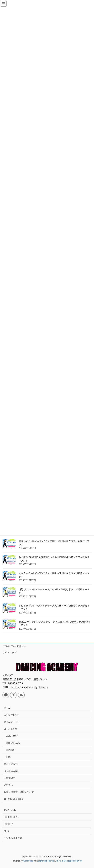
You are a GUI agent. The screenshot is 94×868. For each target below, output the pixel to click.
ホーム (7, 708)
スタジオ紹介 (11, 715)
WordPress (28, 861)
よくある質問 (11, 771)
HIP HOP (11, 750)
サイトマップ (9, 652)
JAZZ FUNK (12, 736)
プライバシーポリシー (14, 646)
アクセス (8, 785)
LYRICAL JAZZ (13, 743)
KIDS (9, 757)
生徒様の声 (9, 778)
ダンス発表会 (11, 764)
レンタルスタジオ (13, 838)
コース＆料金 (11, 729)
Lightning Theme (46, 861)
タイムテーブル (12, 722)
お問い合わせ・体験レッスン (19, 792)
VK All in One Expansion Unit (69, 861)
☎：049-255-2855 (13, 799)
